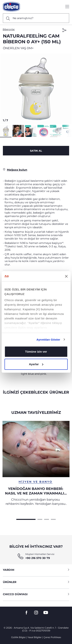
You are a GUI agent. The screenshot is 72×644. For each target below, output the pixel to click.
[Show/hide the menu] (67, 7)
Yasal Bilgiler (35, 637)
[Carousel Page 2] (40, 519)
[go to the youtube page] (46, 613)
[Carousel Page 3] (47, 519)
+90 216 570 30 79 (38, 558)
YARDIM (36, 570)
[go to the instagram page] (36, 613)
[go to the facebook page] (26, 613)
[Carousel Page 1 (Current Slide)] (26, 519)
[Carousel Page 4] (53, 519)
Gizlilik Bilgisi (18, 637)
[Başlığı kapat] (66, 276)
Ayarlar (36, 364)
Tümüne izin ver (36, 352)
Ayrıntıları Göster (48, 340)
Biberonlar (9, 29)
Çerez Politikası (52, 637)
